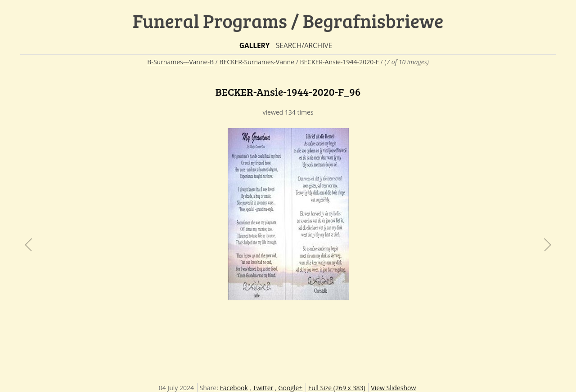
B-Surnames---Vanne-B (180, 62)
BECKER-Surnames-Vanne (257, 62)
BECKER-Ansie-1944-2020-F (339, 62)
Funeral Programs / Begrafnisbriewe (288, 20)
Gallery (255, 46)
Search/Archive (304, 46)
